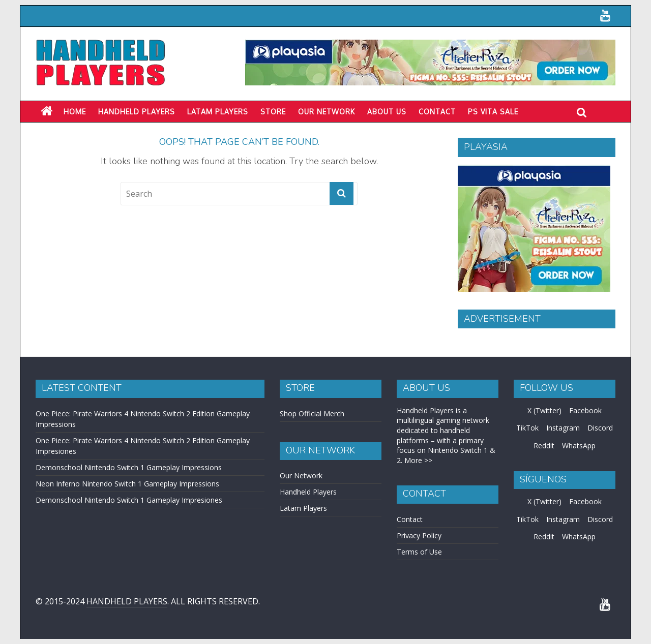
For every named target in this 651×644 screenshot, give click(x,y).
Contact (437, 112)
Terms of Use (419, 552)
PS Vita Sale (493, 112)
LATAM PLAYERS (218, 112)
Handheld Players (137, 112)
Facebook (585, 410)
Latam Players (303, 508)
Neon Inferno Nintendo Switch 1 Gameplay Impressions (127, 484)
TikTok (527, 428)
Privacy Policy (419, 535)
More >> (418, 460)
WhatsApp (579, 446)
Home (75, 112)
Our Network (327, 112)
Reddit (544, 446)
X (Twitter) (544, 410)
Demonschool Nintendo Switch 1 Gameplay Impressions (129, 467)
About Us (387, 112)
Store (273, 112)
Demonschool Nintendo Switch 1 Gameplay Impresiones (129, 500)
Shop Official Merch (312, 413)
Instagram (563, 428)
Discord (600, 428)
